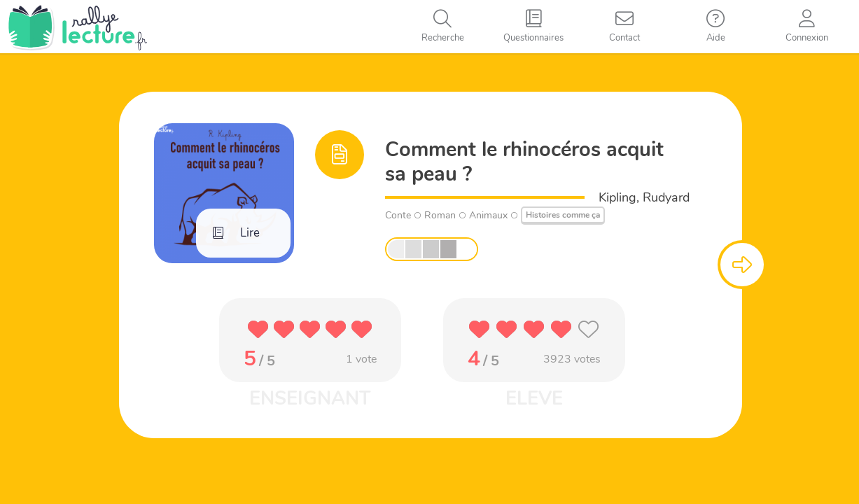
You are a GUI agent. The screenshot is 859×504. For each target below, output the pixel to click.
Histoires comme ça (563, 215)
